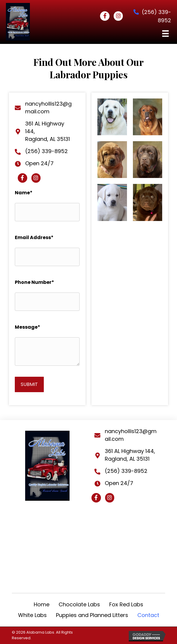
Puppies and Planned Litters (92, 615)
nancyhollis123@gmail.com (48, 108)
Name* (24, 193)
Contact (148, 615)
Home (42, 604)
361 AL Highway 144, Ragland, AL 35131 (130, 455)
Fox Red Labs (126, 604)
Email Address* (34, 237)
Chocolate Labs (79, 604)
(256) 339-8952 (46, 151)
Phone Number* (34, 282)
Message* (28, 327)
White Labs (32, 615)
